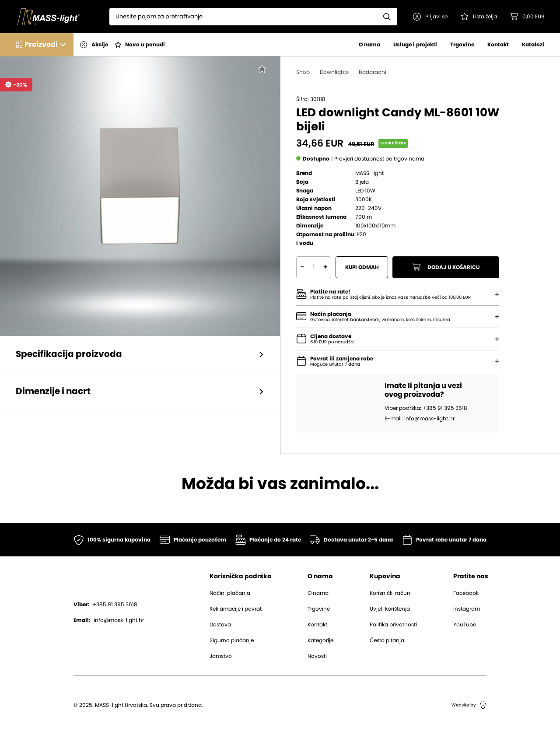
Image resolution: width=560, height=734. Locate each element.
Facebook (466, 593)
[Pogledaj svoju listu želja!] (479, 17)
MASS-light (369, 173)
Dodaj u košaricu (446, 267)
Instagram (467, 609)
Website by (469, 705)
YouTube (465, 625)
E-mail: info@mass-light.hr (420, 419)
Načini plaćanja (230, 593)
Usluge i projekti (415, 45)
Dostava (220, 625)
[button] (430, 17)
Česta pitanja (387, 640)
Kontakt (498, 45)
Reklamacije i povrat (236, 609)
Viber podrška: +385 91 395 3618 (426, 408)
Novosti (317, 656)
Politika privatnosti (393, 625)
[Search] (243, 17)
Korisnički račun (390, 593)
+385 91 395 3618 (105, 605)
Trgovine (462, 45)
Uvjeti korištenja (390, 609)
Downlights (334, 72)
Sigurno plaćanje (232, 640)
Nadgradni (373, 72)
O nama (369, 45)
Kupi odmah (362, 267)
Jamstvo (221, 656)
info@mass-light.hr (109, 620)
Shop (303, 72)
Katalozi (533, 45)
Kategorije (320, 640)
